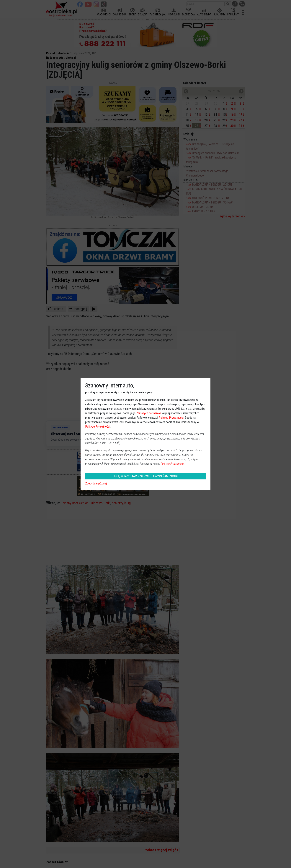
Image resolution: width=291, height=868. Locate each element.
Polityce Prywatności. (173, 464)
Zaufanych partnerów (148, 413)
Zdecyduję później (96, 483)
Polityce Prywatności (171, 418)
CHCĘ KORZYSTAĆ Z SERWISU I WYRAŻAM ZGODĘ (145, 476)
